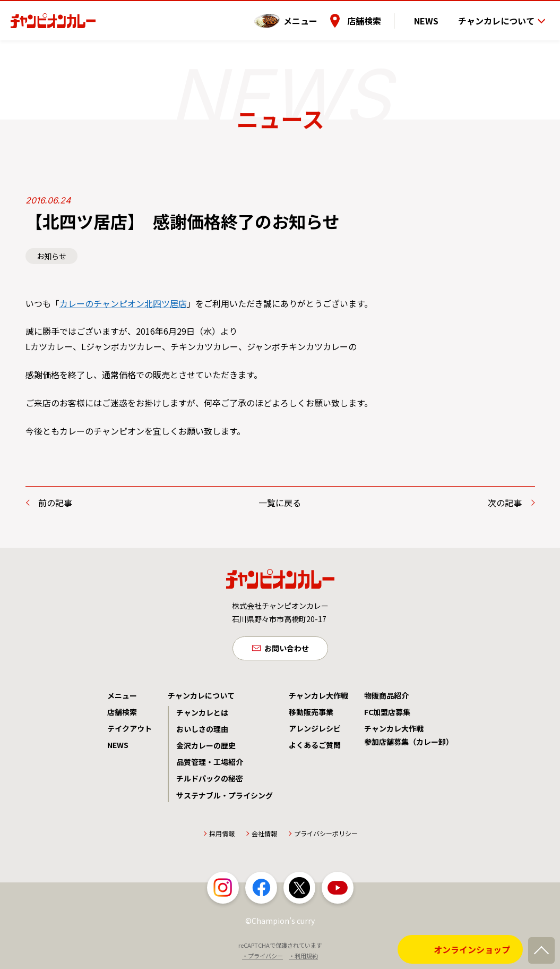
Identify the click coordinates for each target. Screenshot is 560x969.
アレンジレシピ (315, 730)
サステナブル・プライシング (225, 797)
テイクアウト (130, 730)
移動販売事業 (311, 713)
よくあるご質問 (315, 747)
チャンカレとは (202, 714)
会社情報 (264, 835)
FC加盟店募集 (387, 713)
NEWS (433, 15)
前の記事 (55, 503)
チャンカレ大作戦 (318, 697)
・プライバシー (262, 958)
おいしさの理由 (202, 731)
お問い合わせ (287, 649)
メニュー (314, 15)
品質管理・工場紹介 (210, 764)
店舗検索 (378, 15)
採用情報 (222, 835)
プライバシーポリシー (326, 835)
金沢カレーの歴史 (206, 747)
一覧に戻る (280, 503)
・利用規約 (303, 958)
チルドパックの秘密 (210, 780)
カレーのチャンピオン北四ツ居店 (123, 303)
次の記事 (505, 503)
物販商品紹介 (386, 697)
